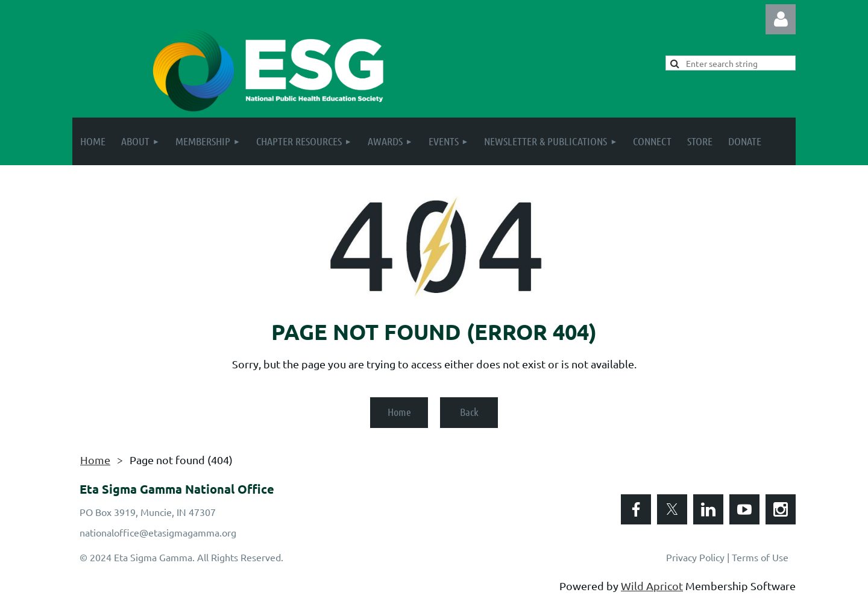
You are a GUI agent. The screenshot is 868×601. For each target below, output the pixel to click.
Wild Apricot (652, 586)
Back (469, 412)
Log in (781, 19)
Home (399, 412)
